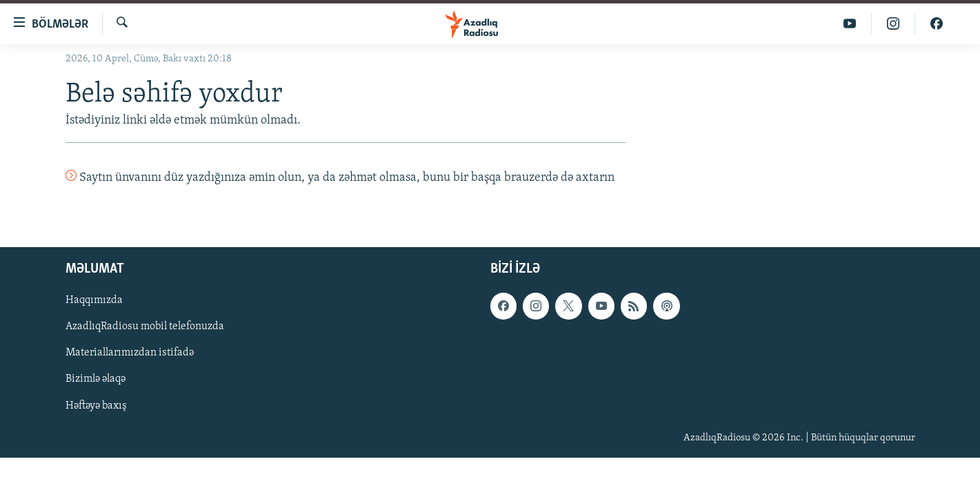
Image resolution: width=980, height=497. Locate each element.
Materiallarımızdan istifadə (130, 353)
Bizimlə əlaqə (96, 379)
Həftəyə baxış (96, 405)
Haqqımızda (94, 300)
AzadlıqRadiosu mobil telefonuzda (145, 327)
